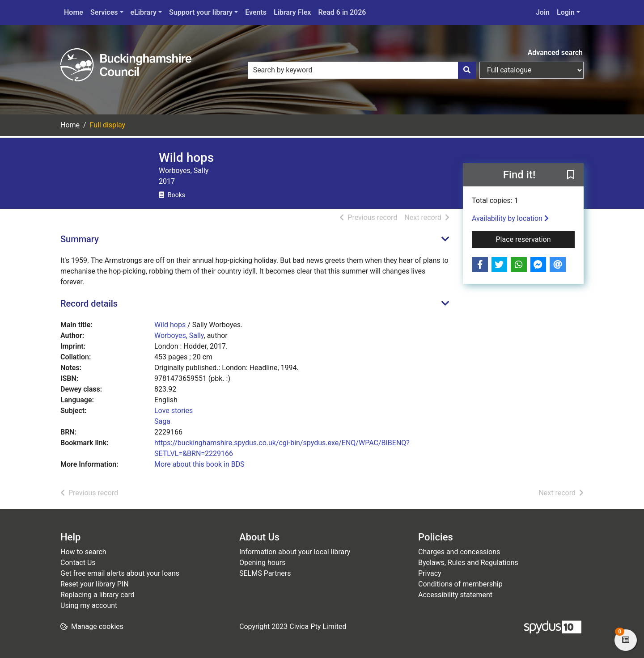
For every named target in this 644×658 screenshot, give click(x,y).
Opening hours (262, 563)
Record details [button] (89, 304)
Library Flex (292, 12)
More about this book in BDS (199, 464)
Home (74, 12)
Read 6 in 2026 (342, 12)
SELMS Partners (265, 573)
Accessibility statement (455, 595)
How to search (83, 552)
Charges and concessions (459, 552)
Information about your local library (295, 552)
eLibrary (144, 12)
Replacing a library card (97, 595)
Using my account (89, 605)
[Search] (467, 70)
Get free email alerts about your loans (120, 573)
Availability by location (510, 218)
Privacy (430, 573)
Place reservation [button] (536, 239)
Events (256, 12)
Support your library (201, 12)
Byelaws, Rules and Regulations (468, 563)
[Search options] (532, 70)
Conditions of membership (460, 584)
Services (104, 12)
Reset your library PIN (95, 584)
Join (543, 12)
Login (566, 12)
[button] (571, 175)
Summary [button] (80, 239)
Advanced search (555, 53)
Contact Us (78, 563)
